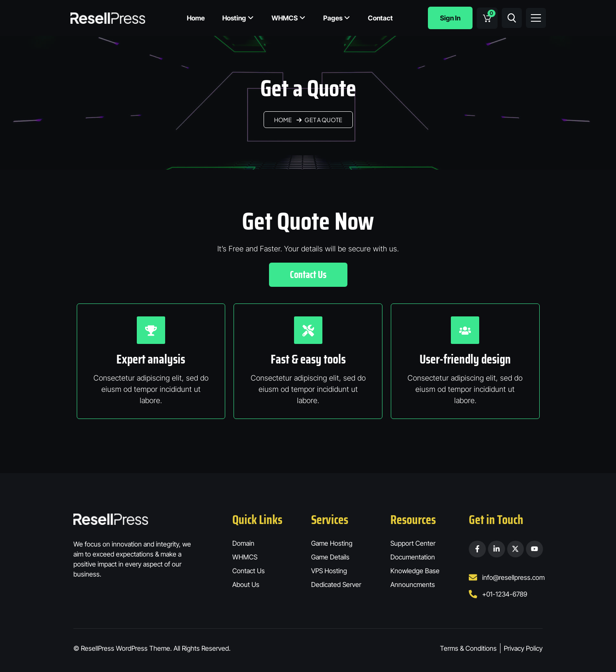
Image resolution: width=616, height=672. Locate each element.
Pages (337, 18)
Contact (380, 18)
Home (196, 18)
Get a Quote (323, 120)
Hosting (238, 18)
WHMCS (289, 18)
